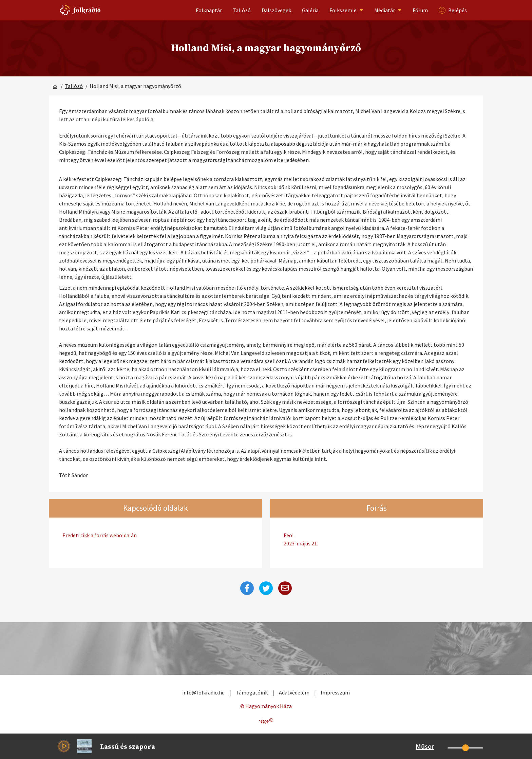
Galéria (310, 10)
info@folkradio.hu (203, 692)
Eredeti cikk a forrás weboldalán (100, 535)
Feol (377, 540)
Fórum (420, 10)
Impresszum (335, 692)
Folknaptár (209, 10)
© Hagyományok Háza (266, 706)
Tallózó (242, 10)
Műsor (425, 746)
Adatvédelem (294, 692)
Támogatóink (252, 692)
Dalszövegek (276, 10)
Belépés (453, 10)
